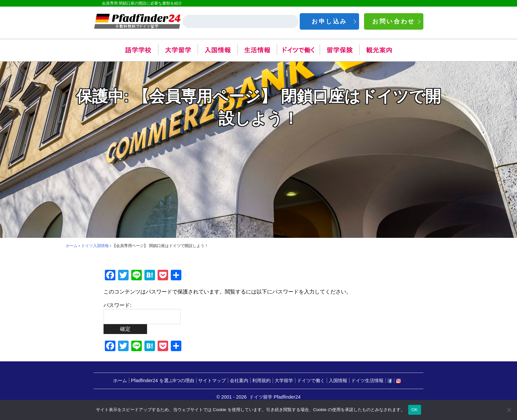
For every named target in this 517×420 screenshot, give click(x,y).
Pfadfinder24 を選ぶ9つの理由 (163, 381)
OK (415, 410)
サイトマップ (212, 381)
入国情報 (217, 50)
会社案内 (239, 381)
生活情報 (257, 50)
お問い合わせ (394, 21)
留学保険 (339, 50)
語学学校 (138, 50)
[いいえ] (509, 410)
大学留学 (178, 50)
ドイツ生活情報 (367, 381)
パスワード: (142, 313)
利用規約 (261, 381)
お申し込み (329, 21)
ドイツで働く (298, 50)
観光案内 (379, 50)
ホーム (72, 246)
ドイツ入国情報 (95, 246)
